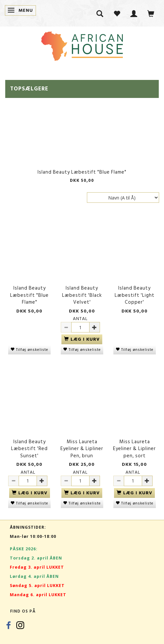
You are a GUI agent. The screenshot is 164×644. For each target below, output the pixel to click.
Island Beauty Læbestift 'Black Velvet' (82, 295)
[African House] (82, 45)
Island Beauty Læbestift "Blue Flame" (82, 172)
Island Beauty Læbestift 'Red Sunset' (29, 449)
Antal (80, 319)
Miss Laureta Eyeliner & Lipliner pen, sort (134, 449)
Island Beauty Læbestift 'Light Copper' (135, 295)
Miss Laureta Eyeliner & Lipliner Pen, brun (82, 449)
